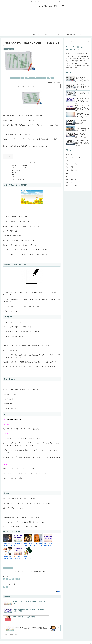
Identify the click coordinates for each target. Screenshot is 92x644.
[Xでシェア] (13, 78)
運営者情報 (80, 639)
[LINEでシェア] (35, 78)
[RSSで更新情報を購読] (7, 588)
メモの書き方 (17, 171)
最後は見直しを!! (16, 173)
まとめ (14, 178)
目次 (30, 162)
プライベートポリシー (71, 639)
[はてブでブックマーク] (28, 78)
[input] (78, 42)
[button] (50, 78)
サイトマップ (61, 639)
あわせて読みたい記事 (19, 180)
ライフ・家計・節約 (8, 569)
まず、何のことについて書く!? (20, 166)
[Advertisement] (46, 21)
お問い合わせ (87, 639)
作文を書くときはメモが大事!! (20, 168)
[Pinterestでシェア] (43, 78)
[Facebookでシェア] (21, 78)
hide (11, 156)
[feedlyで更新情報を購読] (4, 588)
